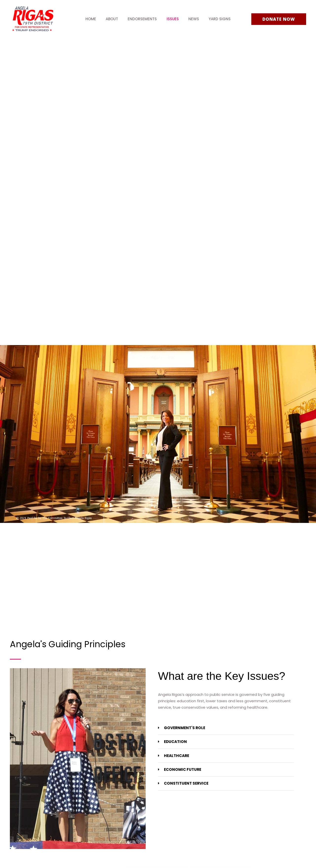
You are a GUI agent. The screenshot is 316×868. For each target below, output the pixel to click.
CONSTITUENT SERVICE (186, 783)
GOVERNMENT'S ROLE (184, 728)
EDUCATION (175, 742)
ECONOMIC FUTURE (182, 769)
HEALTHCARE (176, 755)
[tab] (226, 728)
